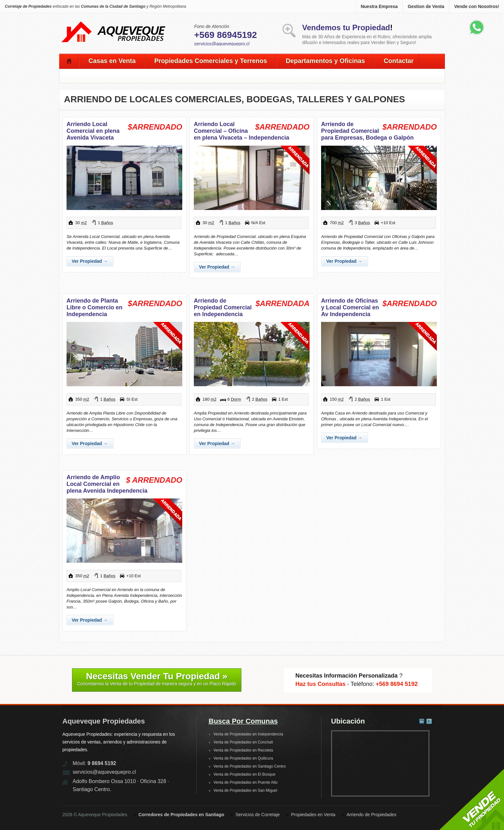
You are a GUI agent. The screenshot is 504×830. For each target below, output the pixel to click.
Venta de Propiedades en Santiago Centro (250, 766)
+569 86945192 (225, 35)
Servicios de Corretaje (258, 815)
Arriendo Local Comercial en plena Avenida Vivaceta (93, 131)
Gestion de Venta (426, 6)
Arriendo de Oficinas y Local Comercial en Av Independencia (350, 307)
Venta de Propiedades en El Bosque (244, 774)
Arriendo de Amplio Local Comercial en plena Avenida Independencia (107, 484)
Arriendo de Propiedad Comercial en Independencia (223, 307)
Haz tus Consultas (320, 684)
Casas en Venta (112, 61)
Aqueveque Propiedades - (114, 23)
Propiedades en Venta (313, 815)
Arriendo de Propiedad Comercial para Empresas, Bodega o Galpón (367, 131)
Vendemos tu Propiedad (346, 27)
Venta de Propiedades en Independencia (248, 734)
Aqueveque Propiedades (104, 721)
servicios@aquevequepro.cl (222, 44)
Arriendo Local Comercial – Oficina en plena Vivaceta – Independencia (242, 131)
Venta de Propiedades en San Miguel (245, 790)
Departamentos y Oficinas (325, 61)
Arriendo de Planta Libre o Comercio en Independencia (94, 307)
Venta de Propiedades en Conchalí (243, 742)
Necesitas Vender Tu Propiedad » (157, 679)
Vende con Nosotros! (477, 6)
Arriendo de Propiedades (371, 815)
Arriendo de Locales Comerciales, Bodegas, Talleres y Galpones (234, 99)
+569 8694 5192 (397, 684)
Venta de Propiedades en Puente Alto (246, 782)
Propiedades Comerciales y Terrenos (211, 61)
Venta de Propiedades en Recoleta (243, 750)
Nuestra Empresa (379, 6)
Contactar (398, 61)
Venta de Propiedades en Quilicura (243, 758)
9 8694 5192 (102, 763)
